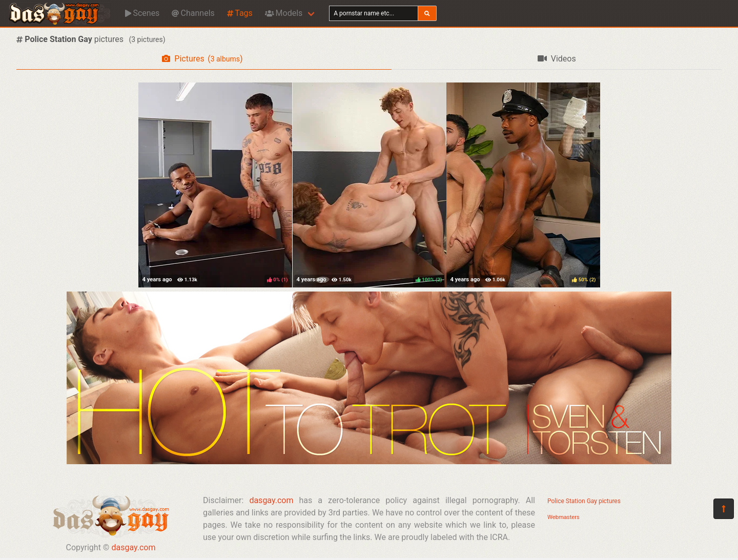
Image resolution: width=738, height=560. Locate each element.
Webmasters (563, 517)
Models (284, 13)
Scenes (142, 13)
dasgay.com (133, 547)
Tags (240, 13)
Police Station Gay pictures (584, 501)
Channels (193, 13)
